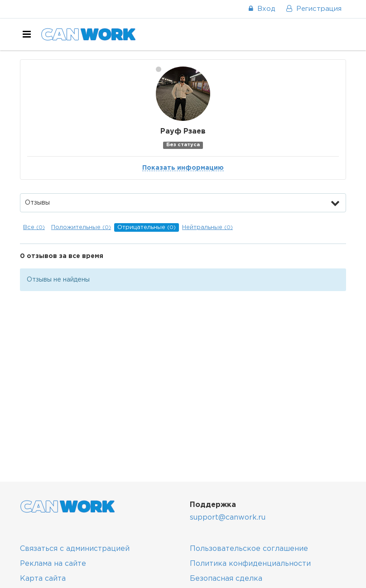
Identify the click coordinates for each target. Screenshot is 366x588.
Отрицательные (147, 227)
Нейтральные (207, 227)
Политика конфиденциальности (250, 564)
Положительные (81, 227)
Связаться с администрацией (75, 549)
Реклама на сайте (53, 564)
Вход (262, 9)
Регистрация (314, 9)
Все (34, 227)
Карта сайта (43, 579)
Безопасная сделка (226, 579)
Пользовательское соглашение (249, 549)
